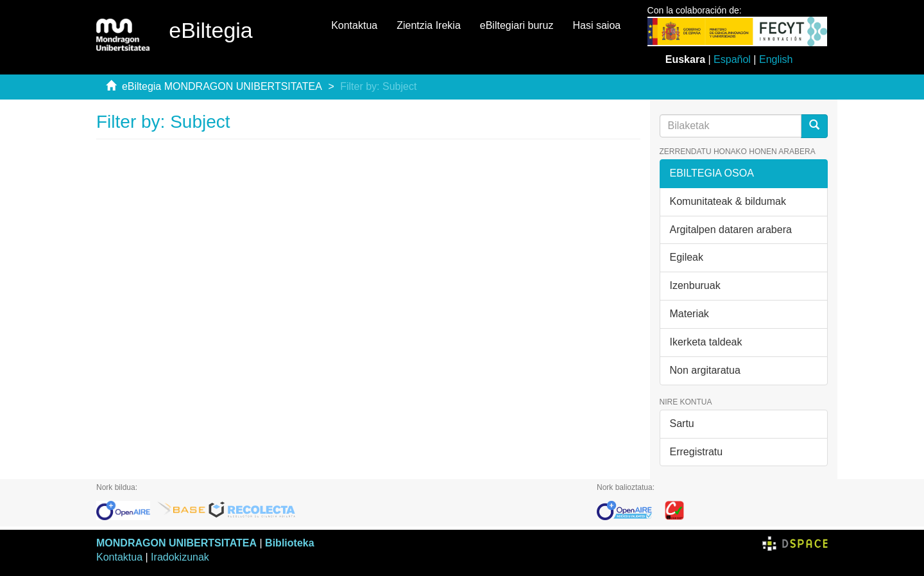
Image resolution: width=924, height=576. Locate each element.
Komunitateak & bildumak (728, 201)
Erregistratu (697, 452)
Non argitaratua (705, 370)
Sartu (682, 423)
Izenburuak (695, 285)
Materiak (689, 314)
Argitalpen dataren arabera (731, 230)
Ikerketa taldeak (706, 342)
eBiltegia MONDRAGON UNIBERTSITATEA (222, 86)
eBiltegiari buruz (517, 25)
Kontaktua (354, 25)
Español (732, 59)
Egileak (687, 257)
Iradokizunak (180, 557)
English (776, 59)
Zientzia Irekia (429, 25)
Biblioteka (289, 543)
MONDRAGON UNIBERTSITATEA (176, 543)
